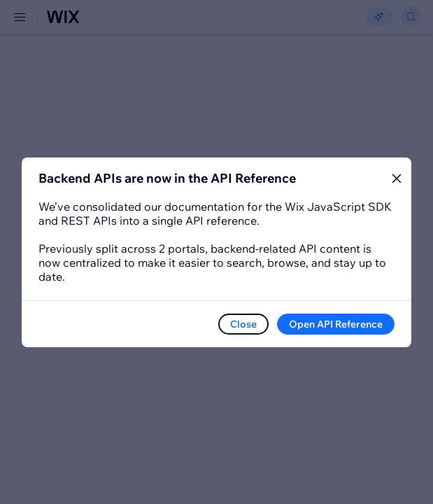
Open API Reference (336, 324)
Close (243, 324)
